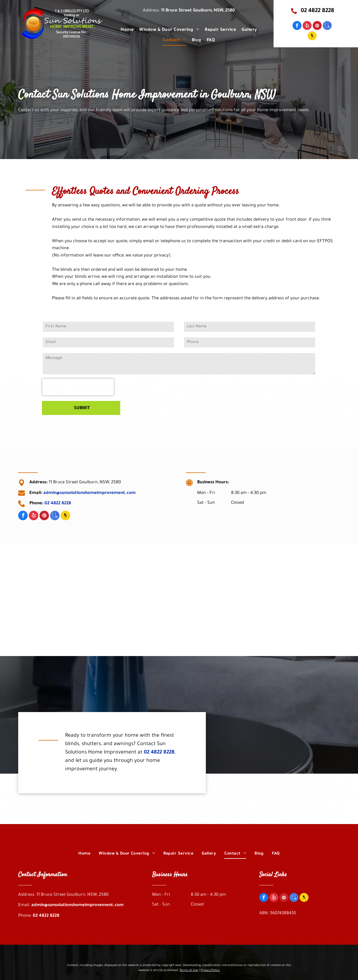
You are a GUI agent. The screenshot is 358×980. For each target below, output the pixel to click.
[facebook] (297, 26)
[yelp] (307, 26)
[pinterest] (317, 26)
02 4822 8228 (58, 504)
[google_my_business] (327, 26)
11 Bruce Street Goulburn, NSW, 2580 (198, 11)
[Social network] (312, 37)
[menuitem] (127, 30)
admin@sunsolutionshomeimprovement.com (89, 493)
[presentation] (78, 387)
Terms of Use (189, 970)
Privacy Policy (210, 970)
